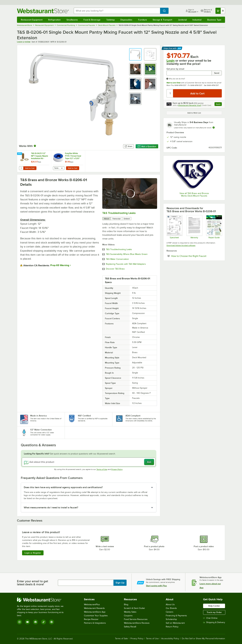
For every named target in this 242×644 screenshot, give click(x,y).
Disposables (126, 20)
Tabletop (111, 20)
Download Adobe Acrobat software (181, 245)
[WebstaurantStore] (42, 600)
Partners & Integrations (95, 623)
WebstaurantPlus (92, 605)
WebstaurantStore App (95, 612)
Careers (170, 612)
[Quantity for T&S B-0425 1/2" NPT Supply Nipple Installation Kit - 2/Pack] (21, 168)
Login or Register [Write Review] (33, 553)
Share (128, 146)
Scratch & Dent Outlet (134, 608)
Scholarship (171, 619)
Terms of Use (102, 469)
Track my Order (214, 612)
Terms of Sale (121, 639)
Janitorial (182, 20)
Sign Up (120, 583)
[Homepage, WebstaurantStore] (43, 11)
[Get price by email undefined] (189, 73)
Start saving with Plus (156, 586)
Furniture (143, 20)
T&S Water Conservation (117, 259)
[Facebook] (35, 622)
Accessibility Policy (170, 639)
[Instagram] (19, 622)
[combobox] (117, 11)
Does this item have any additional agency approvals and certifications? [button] (63, 487)
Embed (127, 219)
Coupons (128, 616)
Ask (149, 462)
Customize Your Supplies (96, 616)
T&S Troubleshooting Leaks (119, 213)
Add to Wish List (194, 113)
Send (217, 73)
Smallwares (72, 20)
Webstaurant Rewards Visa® (190, 105)
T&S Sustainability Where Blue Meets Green (127, 254)
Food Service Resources (136, 619)
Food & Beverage (92, 20)
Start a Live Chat (173, 83)
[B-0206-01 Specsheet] (174, 227)
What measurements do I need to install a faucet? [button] (51, 508)
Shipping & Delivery (214, 622)
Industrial (197, 20)
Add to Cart (30, 168)
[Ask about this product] (89, 462)
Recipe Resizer (91, 619)
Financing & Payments (176, 616)
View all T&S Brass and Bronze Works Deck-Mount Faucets (194, 195)
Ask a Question (147, 146)
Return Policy (172, 627)
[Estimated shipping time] (214, 128)
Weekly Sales (130, 612)
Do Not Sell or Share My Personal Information (203, 639)
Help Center (214, 606)
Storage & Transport (162, 20)
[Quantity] (170, 93)
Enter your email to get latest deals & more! (32, 583)
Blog (126, 605)
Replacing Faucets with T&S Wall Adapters (126, 264)
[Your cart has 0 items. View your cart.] (220, 11)
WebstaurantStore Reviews (137, 623)
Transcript (116, 219)
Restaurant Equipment (32, 20)
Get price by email (175, 69)
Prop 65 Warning (60, 265)
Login (171, 61)
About (107, 219)
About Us (170, 605)
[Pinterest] (52, 622)
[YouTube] (27, 622)
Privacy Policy (117, 469)
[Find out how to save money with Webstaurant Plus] (20, 154)
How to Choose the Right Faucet (196, 256)
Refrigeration (54, 20)
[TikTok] (44, 622)
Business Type (214, 20)
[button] (135, 54)
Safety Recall (130, 627)
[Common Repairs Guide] (214, 227)
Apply (219, 104)
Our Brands (171, 608)
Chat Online (210, 618)
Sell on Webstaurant (175, 623)
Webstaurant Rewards (94, 608)
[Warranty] (194, 227)
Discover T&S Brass (115, 269)
